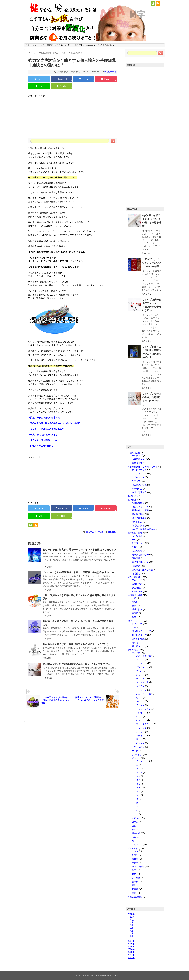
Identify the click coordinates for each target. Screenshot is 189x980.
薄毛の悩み (137, 522)
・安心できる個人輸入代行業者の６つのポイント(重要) (54, 423)
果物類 (135, 863)
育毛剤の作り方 (139, 635)
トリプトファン (143, 709)
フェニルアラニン (145, 724)
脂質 (134, 837)
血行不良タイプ (139, 459)
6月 (131, 925)
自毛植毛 (136, 574)
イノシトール (142, 761)
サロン (135, 547)
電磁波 (135, 613)
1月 (131, 936)
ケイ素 (135, 751)
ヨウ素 (135, 822)
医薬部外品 (137, 489)
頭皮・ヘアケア (135, 621)
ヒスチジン (141, 720)
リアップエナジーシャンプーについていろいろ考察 (152, 263)
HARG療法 (137, 536)
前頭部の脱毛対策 (140, 562)
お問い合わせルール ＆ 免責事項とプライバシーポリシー (49, 45)
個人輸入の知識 (110, 72)
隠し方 (135, 643)
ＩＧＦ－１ (137, 845)
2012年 (131, 955)
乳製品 (135, 855)
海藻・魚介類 (138, 866)
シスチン (140, 686)
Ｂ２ (138, 776)
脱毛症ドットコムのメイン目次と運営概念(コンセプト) (98, 45)
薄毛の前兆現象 (139, 518)
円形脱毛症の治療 (140, 555)
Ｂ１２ (139, 772)
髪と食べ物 (133, 848)
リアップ (136, 481)
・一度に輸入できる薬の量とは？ (44, 435)
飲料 (134, 893)
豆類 (134, 885)
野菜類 (135, 889)
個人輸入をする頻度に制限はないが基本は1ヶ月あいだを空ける (76, 664)
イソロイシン (142, 667)
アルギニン (141, 663)
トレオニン (141, 713)
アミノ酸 (136, 653)
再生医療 (136, 558)
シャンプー (137, 624)
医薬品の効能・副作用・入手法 (142, 467)
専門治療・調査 (135, 533)
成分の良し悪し (135, 577)
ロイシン (140, 743)
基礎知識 (132, 500)
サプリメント (138, 543)
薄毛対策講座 (138, 526)
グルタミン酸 (142, 682)
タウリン (140, 701)
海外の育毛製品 (139, 492)
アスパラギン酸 (143, 656)
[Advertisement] (73, 116)
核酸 (134, 829)
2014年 (131, 949)
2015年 (131, 947)
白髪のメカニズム (140, 507)
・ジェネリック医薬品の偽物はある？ (46, 429)
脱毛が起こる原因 (140, 510)
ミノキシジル (138, 477)
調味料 (135, 882)
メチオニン (141, 736)
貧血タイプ (137, 463)
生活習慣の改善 (135, 595)
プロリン (140, 732)
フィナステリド (139, 473)
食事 (134, 617)
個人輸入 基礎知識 (94, 532)
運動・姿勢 (137, 609)
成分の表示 (137, 584)
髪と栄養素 (133, 650)
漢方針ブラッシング (141, 631)
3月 (131, 933)
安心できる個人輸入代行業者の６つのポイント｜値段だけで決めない (79, 550)
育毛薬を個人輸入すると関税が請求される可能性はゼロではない (77, 644)
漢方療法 (136, 566)
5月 (131, 928)
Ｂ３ (138, 780)
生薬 (134, 870)
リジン (139, 739)
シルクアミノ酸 (143, 694)
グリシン (140, 675)
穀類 (134, 874)
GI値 (134, 598)
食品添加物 (137, 591)
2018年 (131, 914)
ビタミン (136, 758)
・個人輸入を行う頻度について (43, 440)
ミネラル (136, 818)
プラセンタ (141, 728)
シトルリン (141, 690)
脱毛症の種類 (138, 514)
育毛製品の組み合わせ (142, 570)
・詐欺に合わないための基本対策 (44, 418)
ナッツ (135, 851)
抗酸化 (135, 602)
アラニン (140, 660)
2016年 (131, 944)
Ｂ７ (138, 791)
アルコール (137, 580)
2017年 (131, 941)
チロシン (140, 705)
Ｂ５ (138, 784)
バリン (139, 717)
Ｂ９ (138, 795)
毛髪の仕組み (138, 503)
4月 (131, 931)
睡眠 (134, 606)
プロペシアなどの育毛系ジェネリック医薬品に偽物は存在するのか (78, 572)
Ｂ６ (138, 788)
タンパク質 (137, 755)
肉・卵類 (136, 878)
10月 (132, 920)
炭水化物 (136, 833)
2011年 (131, 958)
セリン (139, 698)
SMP (134, 540)
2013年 (131, 952)
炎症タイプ (137, 455)
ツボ (134, 627)
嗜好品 (135, 859)
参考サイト (133, 496)
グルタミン (141, 679)
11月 (132, 917)
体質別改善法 (134, 453)
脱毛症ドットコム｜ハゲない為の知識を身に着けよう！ (97, 975)
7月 (131, 922)
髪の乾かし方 (138, 646)
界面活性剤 (137, 588)
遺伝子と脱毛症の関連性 (143, 529)
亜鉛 (134, 826)
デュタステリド (139, 470)
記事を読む (47, 567)
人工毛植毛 (137, 551)
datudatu (112, 532)
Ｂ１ (138, 769)
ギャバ (139, 671)
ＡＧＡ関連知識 (135, 897)
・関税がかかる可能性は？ (41, 446)
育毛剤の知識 (138, 639)
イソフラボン (138, 747)
